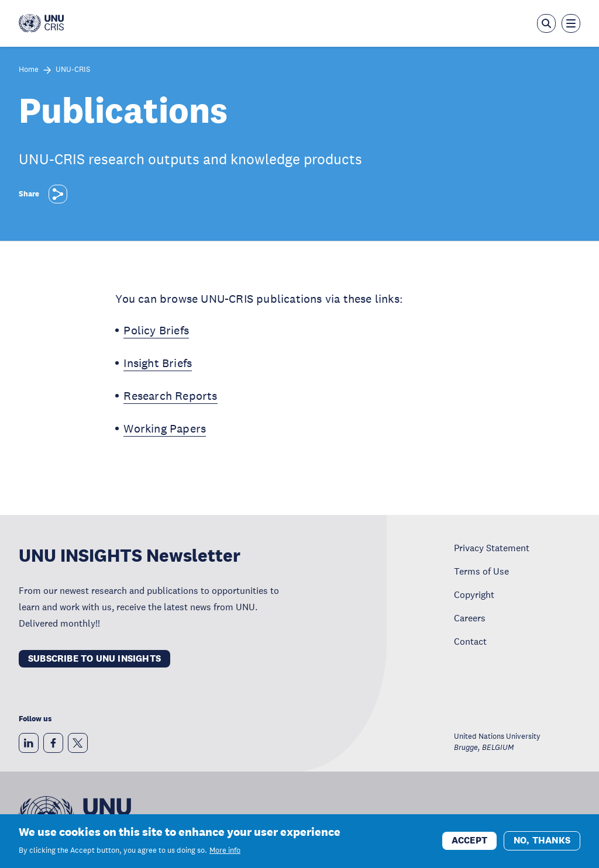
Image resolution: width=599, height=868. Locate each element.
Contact (470, 641)
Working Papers (165, 428)
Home (29, 70)
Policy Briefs (156, 330)
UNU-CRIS (73, 70)
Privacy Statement (492, 548)
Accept (469, 842)
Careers (470, 618)
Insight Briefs (158, 363)
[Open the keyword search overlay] (546, 23)
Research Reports (170, 396)
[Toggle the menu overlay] (571, 23)
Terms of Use (481, 571)
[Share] (58, 194)
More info (225, 852)
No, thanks (542, 842)
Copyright (474, 594)
